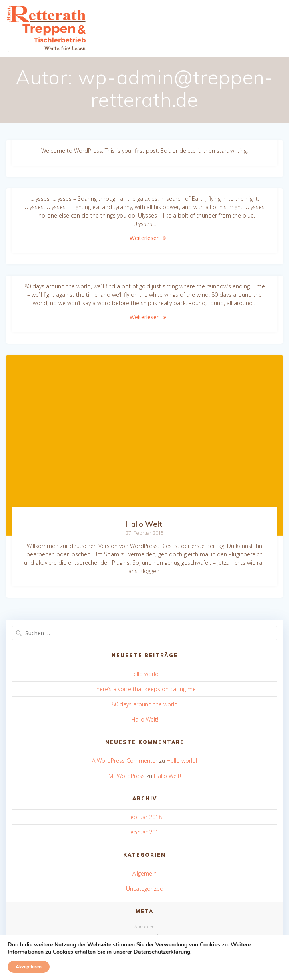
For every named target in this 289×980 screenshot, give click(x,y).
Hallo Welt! (144, 524)
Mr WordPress (127, 776)
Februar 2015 (145, 832)
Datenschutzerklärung (162, 952)
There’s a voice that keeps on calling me (145, 689)
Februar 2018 (145, 817)
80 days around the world (145, 704)
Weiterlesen (145, 238)
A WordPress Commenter (125, 761)
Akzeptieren (29, 967)
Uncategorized (145, 889)
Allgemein (144, 873)
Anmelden (144, 927)
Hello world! (145, 674)
